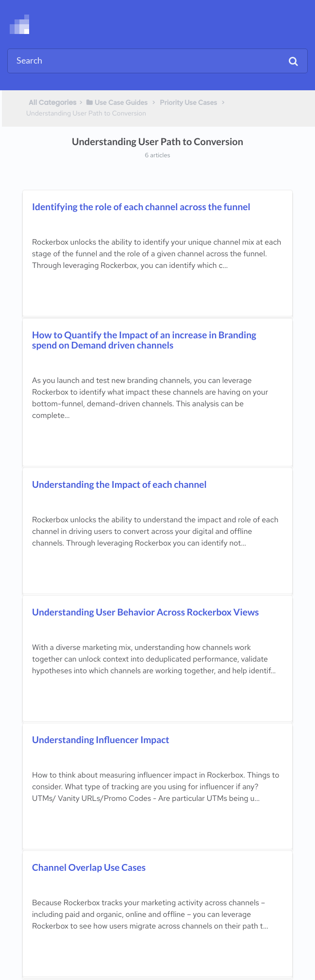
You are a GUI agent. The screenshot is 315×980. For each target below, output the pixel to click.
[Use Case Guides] (116, 102)
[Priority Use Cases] (188, 102)
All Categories (53, 102)
